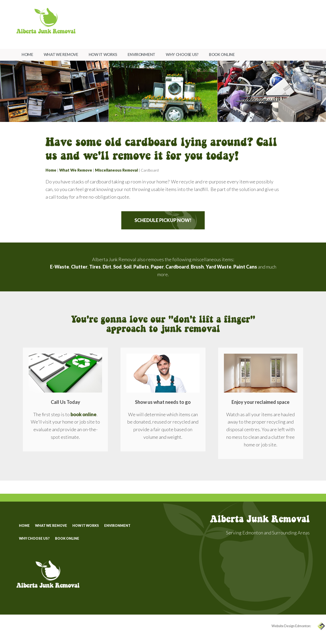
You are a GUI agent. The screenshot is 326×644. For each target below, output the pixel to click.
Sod (117, 267)
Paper (157, 267)
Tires (95, 267)
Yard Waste (219, 267)
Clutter (79, 267)
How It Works (103, 55)
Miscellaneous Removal (116, 170)
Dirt (107, 267)
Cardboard (177, 267)
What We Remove (61, 55)
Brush (197, 267)
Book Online (222, 55)
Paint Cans (245, 267)
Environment (141, 55)
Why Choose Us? (182, 55)
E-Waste (60, 267)
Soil (127, 267)
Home (27, 55)
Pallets (141, 267)
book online (84, 414)
